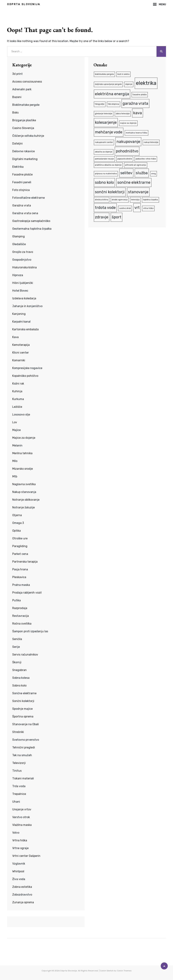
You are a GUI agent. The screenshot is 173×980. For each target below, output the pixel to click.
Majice (16, 430)
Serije (16, 647)
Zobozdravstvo (22, 895)
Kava (15, 337)
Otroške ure (20, 538)
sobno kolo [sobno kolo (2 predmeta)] (104, 182)
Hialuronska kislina (24, 267)
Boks (15, 113)
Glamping (19, 236)
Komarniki (19, 360)
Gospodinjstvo (22, 260)
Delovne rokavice (24, 151)
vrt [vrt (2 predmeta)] (137, 208)
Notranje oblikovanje (26, 500)
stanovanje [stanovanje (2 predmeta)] (138, 192)
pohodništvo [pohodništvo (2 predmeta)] (127, 151)
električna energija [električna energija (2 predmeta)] (112, 94)
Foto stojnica (21, 190)
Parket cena (20, 554)
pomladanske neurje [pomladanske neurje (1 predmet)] (104, 159)
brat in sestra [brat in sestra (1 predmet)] (123, 74)
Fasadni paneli (22, 182)
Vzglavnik (19, 864)
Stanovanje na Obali (26, 724)
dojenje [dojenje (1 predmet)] (129, 84)
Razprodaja (20, 608)
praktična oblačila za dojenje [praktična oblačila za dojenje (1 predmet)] (108, 165)
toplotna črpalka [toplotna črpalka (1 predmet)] (150, 200)
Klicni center (21, 353)
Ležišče (17, 407)
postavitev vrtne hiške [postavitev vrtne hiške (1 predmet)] (146, 159)
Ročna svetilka (22, 624)
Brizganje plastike (24, 120)
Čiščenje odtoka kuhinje (28, 136)
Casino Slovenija (23, 128)
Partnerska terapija (25, 562)
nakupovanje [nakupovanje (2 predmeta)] (128, 142)
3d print (17, 74)
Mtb (15, 476)
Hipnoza (18, 275)
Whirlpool (18, 871)
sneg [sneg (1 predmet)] (154, 174)
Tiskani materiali (23, 778)
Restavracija (21, 616)
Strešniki (18, 732)
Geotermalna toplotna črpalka (32, 229)
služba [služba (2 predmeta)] (142, 173)
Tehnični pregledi (24, 747)
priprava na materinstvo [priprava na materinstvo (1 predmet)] (106, 174)
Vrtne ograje (20, 848)
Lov (15, 422)
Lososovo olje (21, 415)
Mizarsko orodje (23, 469)
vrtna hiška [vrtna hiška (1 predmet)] (148, 208)
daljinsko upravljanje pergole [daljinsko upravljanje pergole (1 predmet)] (108, 84)
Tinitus (17, 771)
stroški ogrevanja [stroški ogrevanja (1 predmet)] (120, 200)
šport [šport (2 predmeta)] (117, 217)
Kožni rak (18, 384)
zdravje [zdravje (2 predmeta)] (102, 217)
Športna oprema (23, 716)
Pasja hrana (20, 569)
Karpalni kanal (21, 322)
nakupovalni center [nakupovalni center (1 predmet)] (104, 142)
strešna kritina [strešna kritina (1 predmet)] (102, 200)
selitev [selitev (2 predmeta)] (126, 173)
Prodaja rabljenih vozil (27, 593)
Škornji (17, 662)
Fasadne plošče (22, 174)
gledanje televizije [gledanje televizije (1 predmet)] (104, 114)
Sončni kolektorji (23, 701)
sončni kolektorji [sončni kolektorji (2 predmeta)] (110, 192)
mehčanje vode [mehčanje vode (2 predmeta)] (109, 132)
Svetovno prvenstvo (26, 740)
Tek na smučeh (22, 755)
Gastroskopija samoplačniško (31, 221)
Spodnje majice (22, 709)
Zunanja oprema (23, 902)
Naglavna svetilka (24, 484)
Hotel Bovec (20, 291)
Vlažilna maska (22, 825)
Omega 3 (18, 523)
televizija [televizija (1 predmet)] (135, 200)
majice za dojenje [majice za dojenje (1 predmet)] (128, 123)
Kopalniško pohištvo (25, 376)
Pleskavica (19, 577)
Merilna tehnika (22, 453)
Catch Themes (124, 971)
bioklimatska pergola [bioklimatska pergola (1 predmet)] (104, 74)
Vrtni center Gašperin (26, 856)
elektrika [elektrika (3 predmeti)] (146, 83)
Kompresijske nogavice (27, 368)
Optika (16, 531)
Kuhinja (17, 391)
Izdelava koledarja (24, 298)
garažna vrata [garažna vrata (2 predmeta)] (135, 103)
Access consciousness (27, 82)
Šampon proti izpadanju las (30, 631)
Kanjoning (19, 314)
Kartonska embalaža (25, 329)
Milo (15, 461)
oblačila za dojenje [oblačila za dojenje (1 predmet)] (104, 152)
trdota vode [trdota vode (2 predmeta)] (105, 208)
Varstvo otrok (21, 817)
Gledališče (19, 244)
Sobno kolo (19, 686)
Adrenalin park (22, 89)
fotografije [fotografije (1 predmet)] (100, 104)
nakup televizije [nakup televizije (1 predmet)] (151, 142)
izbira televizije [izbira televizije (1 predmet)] (123, 114)
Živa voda (19, 879)
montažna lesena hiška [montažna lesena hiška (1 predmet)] (137, 133)
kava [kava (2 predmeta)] (138, 113)
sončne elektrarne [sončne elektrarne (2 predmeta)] (134, 182)
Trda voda (19, 786)
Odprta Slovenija (24, 4)
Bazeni (17, 97)
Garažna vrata (22, 205)
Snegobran (19, 670)
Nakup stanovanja (24, 492)
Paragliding (20, 546)
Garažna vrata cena (25, 213)
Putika (16, 600)
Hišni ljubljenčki (23, 283)
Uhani (16, 802)
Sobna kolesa (21, 678)
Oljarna (17, 515)
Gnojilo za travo (23, 252)
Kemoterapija (21, 345)
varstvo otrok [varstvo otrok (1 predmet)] (125, 208)
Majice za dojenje (24, 438)
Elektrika (18, 167)
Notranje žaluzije (24, 507)
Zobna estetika (22, 887)
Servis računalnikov (25, 655)
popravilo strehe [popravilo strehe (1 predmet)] (125, 159)
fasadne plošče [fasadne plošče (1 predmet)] (140, 95)
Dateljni (17, 144)
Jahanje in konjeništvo (27, 306)
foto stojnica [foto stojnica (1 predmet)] (114, 104)
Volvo (16, 833)
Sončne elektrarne (24, 693)
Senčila (17, 639)
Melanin (17, 445)
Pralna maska (21, 585)
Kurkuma (18, 399)
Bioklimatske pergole (26, 105)
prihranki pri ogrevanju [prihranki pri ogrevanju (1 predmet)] (136, 165)
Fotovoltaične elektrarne (29, 198)
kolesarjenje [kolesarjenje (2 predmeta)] (106, 122)
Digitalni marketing (25, 159)
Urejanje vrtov (22, 809)
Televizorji (19, 763)
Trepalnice (19, 794)
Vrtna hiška (20, 840)
